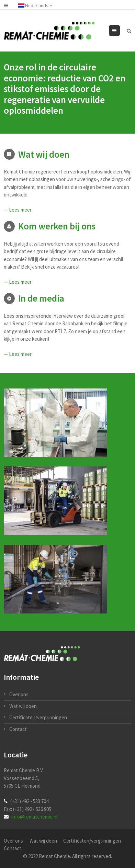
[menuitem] (39, 5)
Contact (18, 729)
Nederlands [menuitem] (37, 6)
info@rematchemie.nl (34, 817)
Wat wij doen (23, 706)
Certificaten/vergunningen (38, 717)
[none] (39, 5)
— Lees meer (18, 210)
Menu (120, 30)
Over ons (19, 694)
